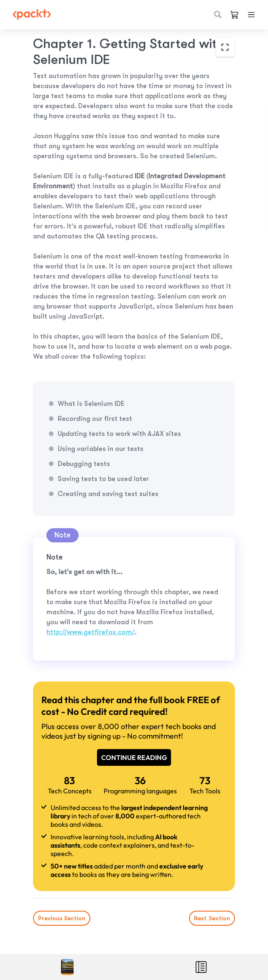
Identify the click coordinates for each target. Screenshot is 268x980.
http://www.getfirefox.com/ (91, 632)
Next (212, 918)
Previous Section (62, 918)
